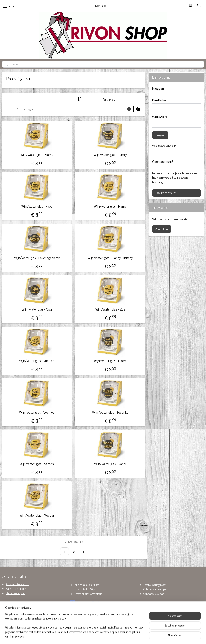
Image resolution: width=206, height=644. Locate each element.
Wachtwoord (160, 117)
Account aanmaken (166, 193)
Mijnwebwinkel (139, 636)
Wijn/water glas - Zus (110, 309)
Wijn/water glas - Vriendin (37, 361)
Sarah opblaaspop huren (19, 611)
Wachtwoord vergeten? (164, 146)
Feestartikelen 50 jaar (86, 589)
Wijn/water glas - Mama (37, 155)
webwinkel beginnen (110, 636)
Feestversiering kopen (155, 585)
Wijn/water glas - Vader (110, 464)
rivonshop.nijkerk (85, 602)
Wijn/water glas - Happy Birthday (110, 258)
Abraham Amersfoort (17, 584)
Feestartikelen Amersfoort (88, 594)
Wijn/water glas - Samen (37, 464)
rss (98, 636)
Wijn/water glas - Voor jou (37, 412)
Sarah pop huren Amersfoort (21, 615)
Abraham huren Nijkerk (87, 585)
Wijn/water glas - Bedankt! (110, 412)
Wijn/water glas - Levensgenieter (37, 258)
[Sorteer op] (108, 99)
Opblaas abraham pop (155, 589)
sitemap (92, 636)
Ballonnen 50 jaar (15, 593)
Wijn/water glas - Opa (37, 309)
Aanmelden (162, 229)
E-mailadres (159, 100)
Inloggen (160, 135)
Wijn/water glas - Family (110, 155)
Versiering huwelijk (16, 619)
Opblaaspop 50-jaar (154, 594)
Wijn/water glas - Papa (37, 206)
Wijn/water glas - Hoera (110, 361)
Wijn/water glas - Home (110, 206)
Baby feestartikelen (16, 589)
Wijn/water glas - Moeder (37, 515)
